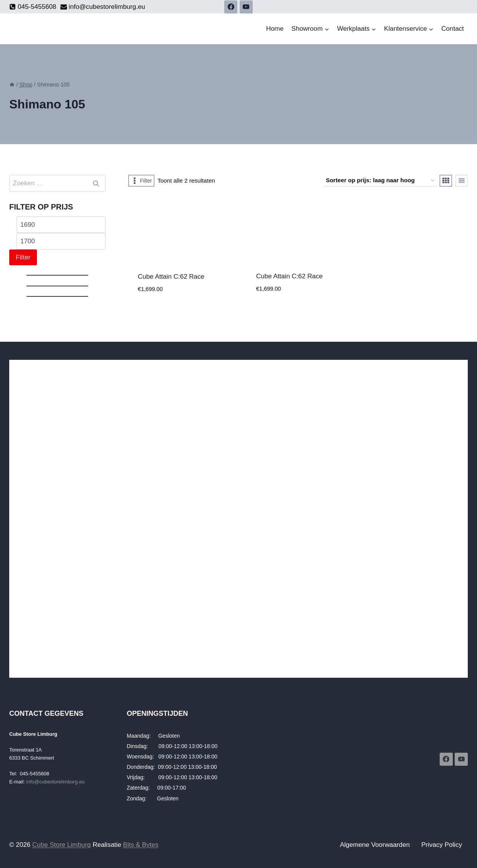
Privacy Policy (442, 845)
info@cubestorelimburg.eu (55, 782)
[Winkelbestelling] (380, 181)
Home (275, 29)
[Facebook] (231, 7)
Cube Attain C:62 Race (171, 277)
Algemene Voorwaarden (375, 845)
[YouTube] (246, 7)
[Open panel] (141, 181)
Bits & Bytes (141, 845)
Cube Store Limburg (62, 845)
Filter (23, 257)
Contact (453, 29)
